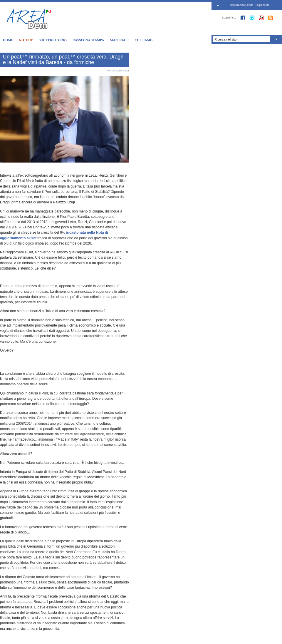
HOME (8, 40)
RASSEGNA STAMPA (88, 40)
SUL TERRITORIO (53, 40)
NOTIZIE (26, 40)
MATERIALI (119, 40)
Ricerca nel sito (225, 39)
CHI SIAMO (143, 40)
